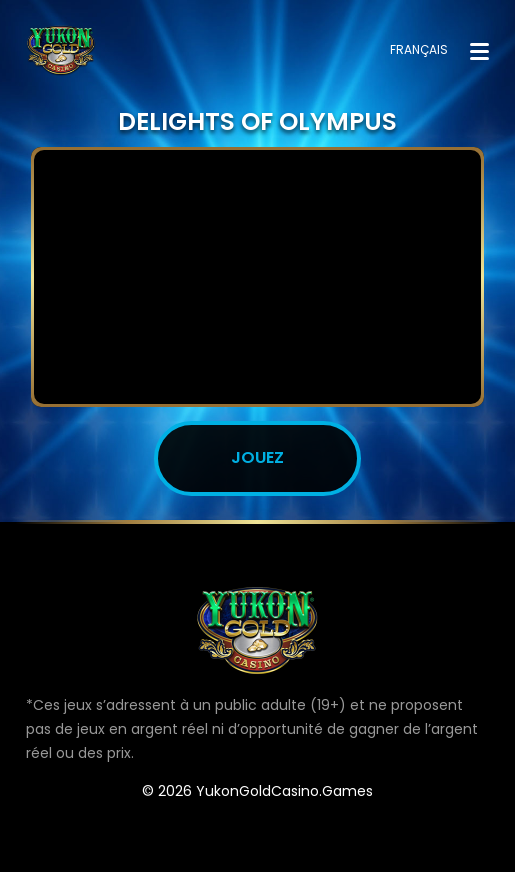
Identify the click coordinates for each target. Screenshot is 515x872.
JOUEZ (257, 457)
